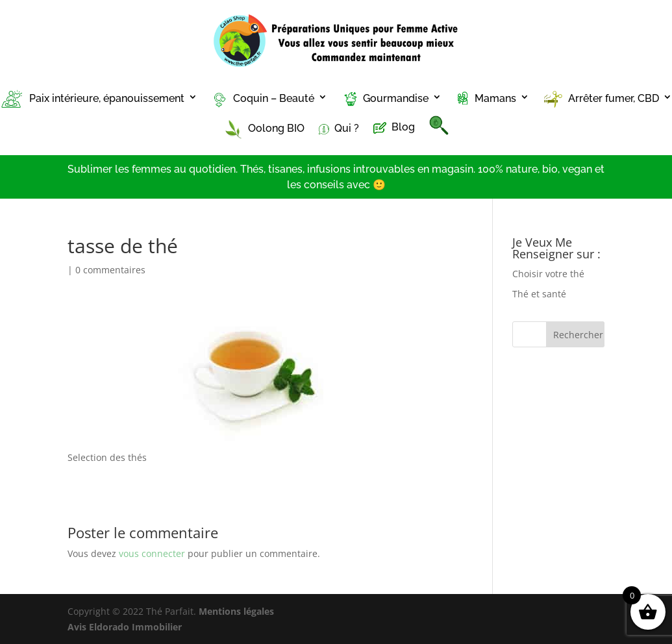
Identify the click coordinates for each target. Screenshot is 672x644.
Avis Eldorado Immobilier (125, 627)
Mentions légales (236, 611)
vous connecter (152, 553)
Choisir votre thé (548, 274)
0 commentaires (110, 270)
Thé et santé (539, 294)
